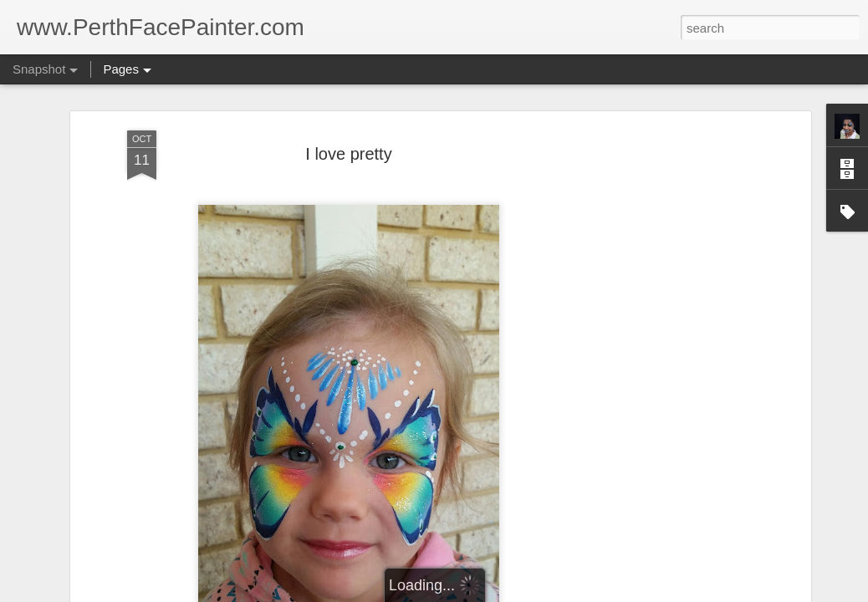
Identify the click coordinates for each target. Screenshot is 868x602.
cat (714, 517)
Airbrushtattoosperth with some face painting (167, 527)
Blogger (486, 593)
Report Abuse (536, 593)
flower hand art (517, 524)
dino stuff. (306, 515)
